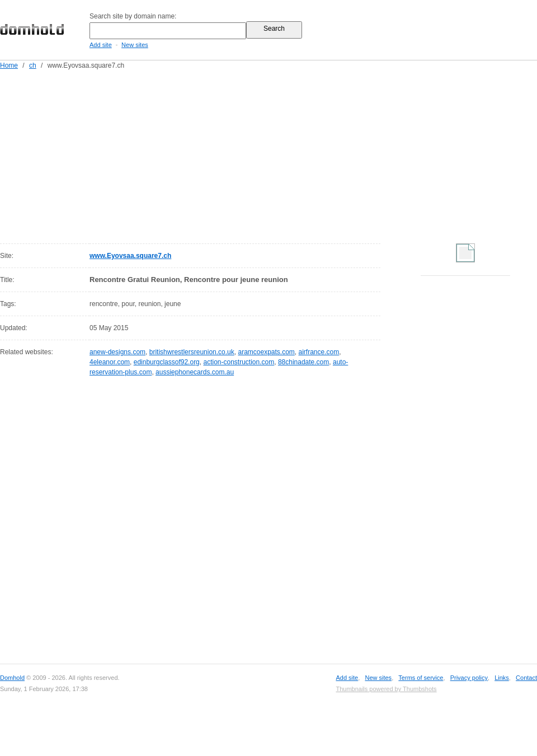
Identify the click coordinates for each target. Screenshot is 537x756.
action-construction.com (239, 362)
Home (9, 65)
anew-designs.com (117, 352)
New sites (135, 45)
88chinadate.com (303, 362)
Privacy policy (469, 678)
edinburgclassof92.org (167, 362)
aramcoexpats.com (266, 352)
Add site (101, 45)
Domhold (12, 678)
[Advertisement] (214, 154)
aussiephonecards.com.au (195, 372)
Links (502, 678)
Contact (526, 678)
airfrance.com (319, 352)
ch (33, 65)
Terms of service (421, 678)
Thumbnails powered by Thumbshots (386, 689)
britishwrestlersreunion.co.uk (192, 352)
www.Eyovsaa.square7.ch (130, 256)
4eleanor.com (110, 362)
